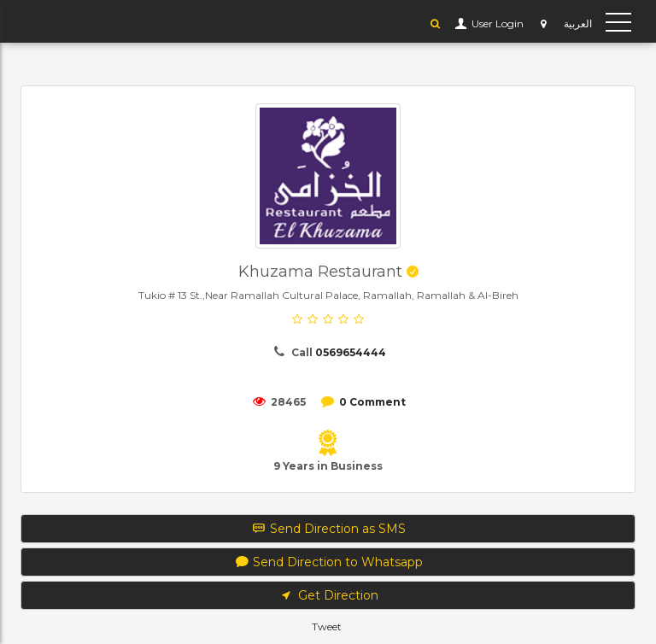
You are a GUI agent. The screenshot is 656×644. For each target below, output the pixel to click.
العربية (578, 23)
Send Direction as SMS (328, 529)
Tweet (327, 626)
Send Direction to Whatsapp (328, 562)
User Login (496, 23)
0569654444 (351, 352)
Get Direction (328, 595)
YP (38, 21)
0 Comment (372, 402)
